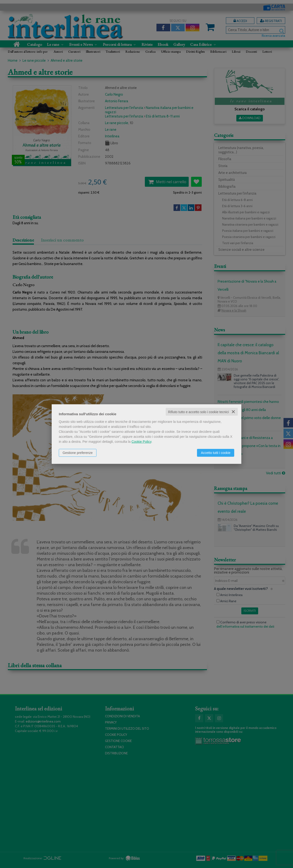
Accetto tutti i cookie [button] (216, 453)
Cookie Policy (142, 441)
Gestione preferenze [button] (78, 453)
